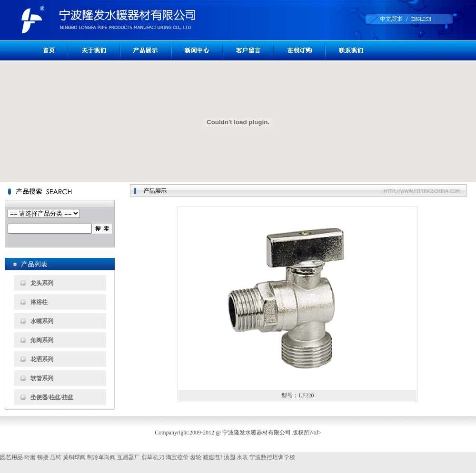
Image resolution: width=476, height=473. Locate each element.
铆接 (43, 457)
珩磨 (30, 457)
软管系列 (42, 378)
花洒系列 (42, 359)
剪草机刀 (153, 457)
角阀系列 (42, 340)
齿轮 (196, 457)
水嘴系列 (42, 321)
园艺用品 (11, 457)
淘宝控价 (177, 457)
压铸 (56, 457)
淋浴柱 (39, 302)
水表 (242, 457)
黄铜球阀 (74, 457)
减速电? (213, 457)
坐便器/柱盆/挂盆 (52, 397)
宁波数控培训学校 (272, 457)
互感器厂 (129, 457)
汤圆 (229, 457)
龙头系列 (42, 283)
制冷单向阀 (101, 457)
